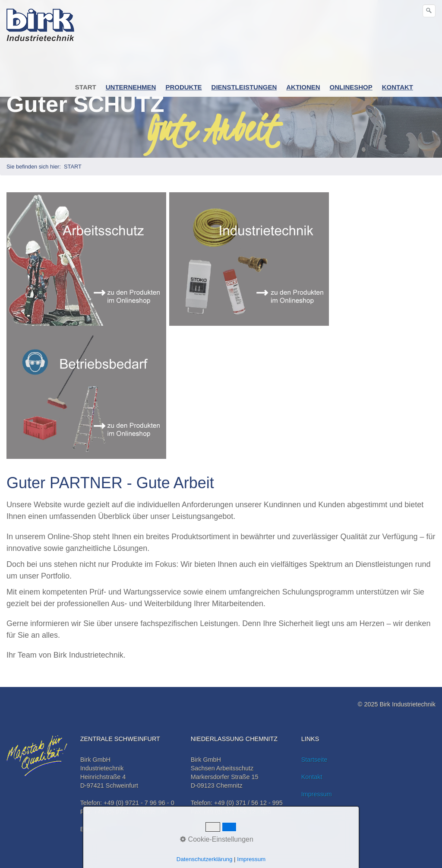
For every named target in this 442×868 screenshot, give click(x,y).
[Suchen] (429, 11)
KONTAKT (398, 87)
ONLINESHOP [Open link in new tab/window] (351, 87)
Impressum (317, 794)
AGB (308, 812)
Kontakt (312, 777)
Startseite (314, 760)
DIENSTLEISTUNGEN (244, 87)
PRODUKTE (183, 87)
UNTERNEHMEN (131, 87)
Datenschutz (319, 829)
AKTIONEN (303, 87)
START (86, 87)
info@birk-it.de (119, 829)
